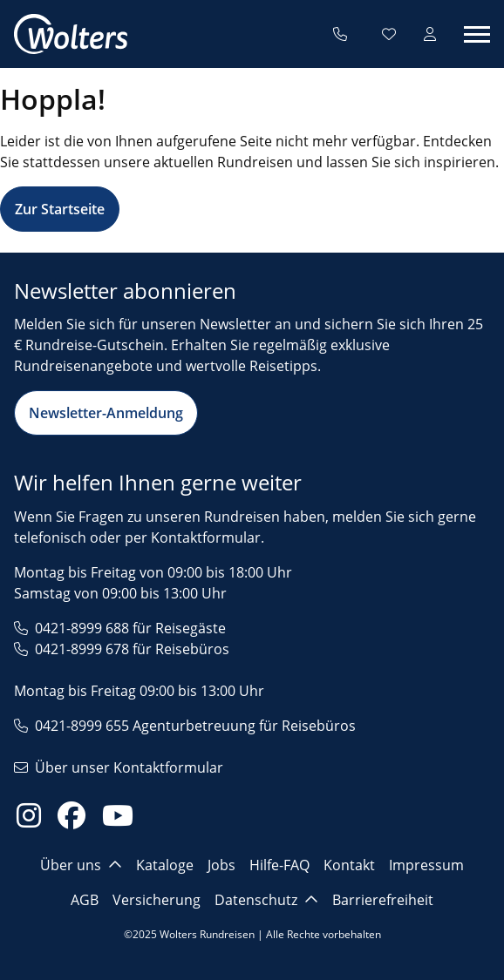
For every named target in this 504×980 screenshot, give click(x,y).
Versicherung (157, 900)
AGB (85, 900)
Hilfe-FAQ (279, 865)
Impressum (426, 865)
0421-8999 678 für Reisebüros (132, 649)
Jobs (221, 865)
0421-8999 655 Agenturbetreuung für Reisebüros (195, 726)
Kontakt (349, 865)
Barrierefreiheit (383, 900)
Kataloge (165, 865)
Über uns (81, 865)
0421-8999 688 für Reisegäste (130, 628)
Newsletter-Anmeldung (106, 413)
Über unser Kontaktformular (129, 767)
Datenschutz (266, 900)
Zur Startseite (60, 209)
